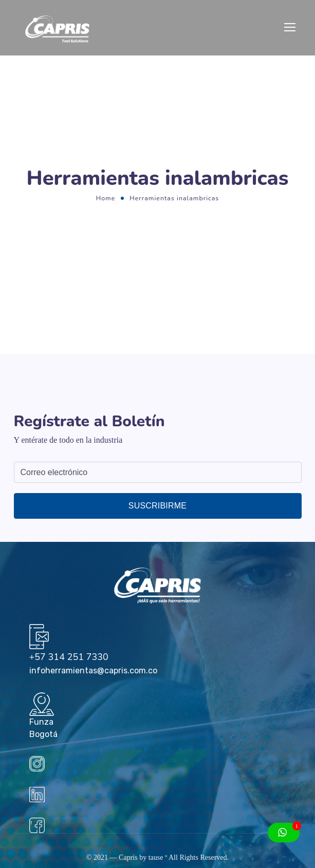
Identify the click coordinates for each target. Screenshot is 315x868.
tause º (158, 857)
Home (106, 198)
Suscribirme (157, 506)
